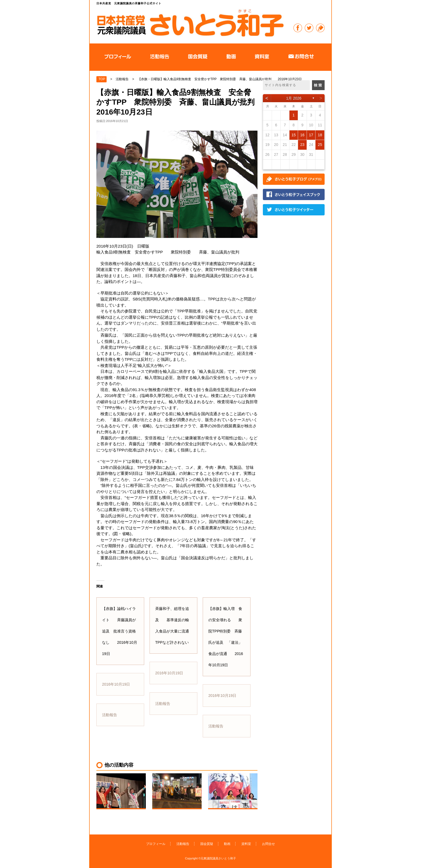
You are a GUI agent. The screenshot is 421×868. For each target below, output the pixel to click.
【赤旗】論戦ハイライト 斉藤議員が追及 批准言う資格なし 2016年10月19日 (120, 631)
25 (320, 145)
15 (294, 135)
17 (311, 135)
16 (302, 135)
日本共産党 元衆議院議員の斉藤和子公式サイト (190, 23)
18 (320, 135)
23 (302, 145)
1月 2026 (294, 98)
